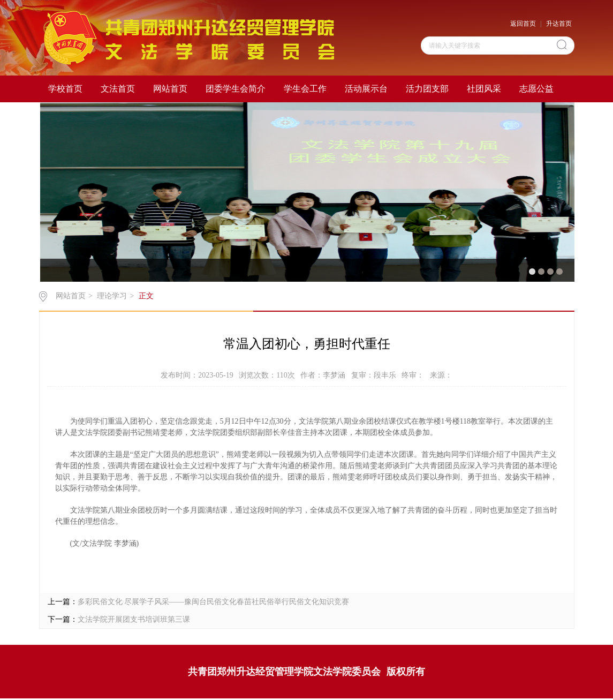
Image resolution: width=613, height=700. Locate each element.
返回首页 (523, 24)
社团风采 (484, 89)
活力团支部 (427, 89)
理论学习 (112, 296)
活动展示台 (366, 89)
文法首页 (118, 89)
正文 (146, 296)
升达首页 (559, 24)
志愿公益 (536, 89)
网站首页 (170, 89)
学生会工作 (305, 89)
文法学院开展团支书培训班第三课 (134, 619)
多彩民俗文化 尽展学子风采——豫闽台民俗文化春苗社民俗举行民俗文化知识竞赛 (214, 602)
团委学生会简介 (236, 89)
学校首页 (65, 89)
